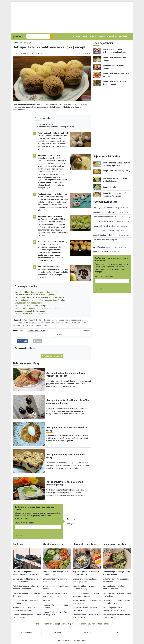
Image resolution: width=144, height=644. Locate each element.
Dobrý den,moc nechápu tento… (105, 217)
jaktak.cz (39, 624)
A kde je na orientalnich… (102, 252)
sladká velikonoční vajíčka (45, 323)
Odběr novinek (27, 633)
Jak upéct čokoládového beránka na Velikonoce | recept (66, 374)
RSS (118, 632)
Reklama (63, 624)
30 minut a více (37, 54)
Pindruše (46, 600)
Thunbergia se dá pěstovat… (104, 208)
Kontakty (48, 624)
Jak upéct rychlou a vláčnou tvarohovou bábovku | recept (37, 292)
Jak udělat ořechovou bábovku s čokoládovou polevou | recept (39, 298)
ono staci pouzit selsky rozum (105, 212)
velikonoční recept (69, 320)
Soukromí (92, 624)
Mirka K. (22, 331)
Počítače (123, 36)
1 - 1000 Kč (24, 54)
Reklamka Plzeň (79, 641)
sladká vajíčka (61, 323)
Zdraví (102, 36)
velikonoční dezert (41, 325)
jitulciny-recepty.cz (53, 544)
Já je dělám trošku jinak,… (103, 247)
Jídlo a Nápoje (25, 43)
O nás (55, 624)
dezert (31, 320)
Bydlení (77, 36)
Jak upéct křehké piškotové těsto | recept (31, 314)
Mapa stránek (103, 624)
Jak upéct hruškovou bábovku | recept (30, 311)
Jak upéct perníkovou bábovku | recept (30, 303)
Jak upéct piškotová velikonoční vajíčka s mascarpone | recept (68, 402)
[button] (52, 78)
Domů (15, 43)
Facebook (71, 519)
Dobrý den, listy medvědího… (104, 221)
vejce (53, 320)
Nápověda (72, 624)
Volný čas (112, 36)
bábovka (38, 320)
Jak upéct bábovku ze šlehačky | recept (30, 306)
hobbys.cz (18, 544)
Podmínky (82, 624)
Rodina (93, 36)
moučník (58, 320)
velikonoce (46, 320)
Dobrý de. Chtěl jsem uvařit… (104, 231)
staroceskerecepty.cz (84, 544)
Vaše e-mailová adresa (24, 523)
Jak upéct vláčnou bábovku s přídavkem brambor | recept (37, 308)
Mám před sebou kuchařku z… (104, 235)
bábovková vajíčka (74, 323)
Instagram (71, 524)
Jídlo (85, 36)
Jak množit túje (109, 187)
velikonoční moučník (27, 323)
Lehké (15, 54)
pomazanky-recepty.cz (115, 544)
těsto (26, 320)
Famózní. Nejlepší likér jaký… (104, 226)
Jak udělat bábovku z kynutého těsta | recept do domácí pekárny (40, 300)
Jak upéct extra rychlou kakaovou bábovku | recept (35, 295)
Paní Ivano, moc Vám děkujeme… (106, 240)
